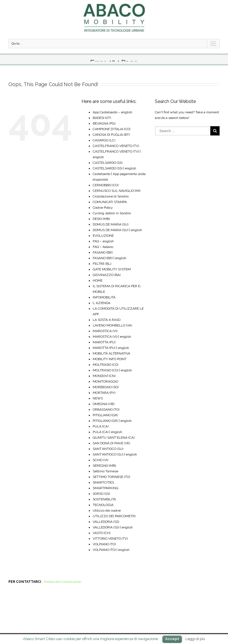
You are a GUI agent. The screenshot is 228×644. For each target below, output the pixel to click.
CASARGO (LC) (104, 140)
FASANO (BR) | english (110, 258)
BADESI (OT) (102, 118)
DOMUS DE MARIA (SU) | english (117, 230)
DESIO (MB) (101, 219)
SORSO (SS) (101, 494)
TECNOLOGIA (103, 505)
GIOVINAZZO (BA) (107, 275)
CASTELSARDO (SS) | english (114, 168)
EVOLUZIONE (103, 236)
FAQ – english (103, 241)
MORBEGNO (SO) (106, 387)
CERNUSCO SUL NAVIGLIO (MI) (117, 191)
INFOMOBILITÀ (104, 297)
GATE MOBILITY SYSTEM (112, 269)
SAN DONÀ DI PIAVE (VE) (111, 443)
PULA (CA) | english (107, 432)
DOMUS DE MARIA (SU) (110, 224)
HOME (98, 280)
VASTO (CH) (102, 533)
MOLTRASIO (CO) (105, 365)
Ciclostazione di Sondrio (111, 196)
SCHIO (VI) (100, 460)
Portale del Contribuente (62, 582)
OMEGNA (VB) (103, 404)
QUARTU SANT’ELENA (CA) (114, 438)
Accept (172, 639)
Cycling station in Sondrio (112, 213)
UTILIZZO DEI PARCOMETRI (114, 516)
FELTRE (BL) (102, 264)
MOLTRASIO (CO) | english (112, 370)
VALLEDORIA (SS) (106, 522)
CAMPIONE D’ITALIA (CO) (111, 129)
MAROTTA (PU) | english (111, 348)
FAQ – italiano (103, 247)
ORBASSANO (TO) (106, 410)
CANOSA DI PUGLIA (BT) (111, 135)
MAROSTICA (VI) (105, 331)
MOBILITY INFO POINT (110, 359)
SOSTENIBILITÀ (104, 499)
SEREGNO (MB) (104, 466)
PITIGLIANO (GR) (105, 415)
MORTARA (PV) (104, 393)
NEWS (98, 398)
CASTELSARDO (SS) (108, 163)
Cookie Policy (103, 208)
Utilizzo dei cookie (107, 510)
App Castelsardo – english (112, 112)
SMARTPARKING (106, 488)
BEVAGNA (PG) (104, 123)
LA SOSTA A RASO (107, 320)
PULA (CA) (101, 426)
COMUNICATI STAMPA (110, 202)
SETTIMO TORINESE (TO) (111, 477)
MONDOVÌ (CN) (104, 376)
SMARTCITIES (103, 482)
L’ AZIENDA (102, 303)
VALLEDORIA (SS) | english (113, 527)
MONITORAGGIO (105, 381)
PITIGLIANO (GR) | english (112, 421)
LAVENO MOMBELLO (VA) (112, 325)
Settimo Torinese (105, 471)
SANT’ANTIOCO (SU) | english (115, 454)
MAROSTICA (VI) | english (112, 337)
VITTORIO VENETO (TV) (110, 539)
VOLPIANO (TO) (104, 544)
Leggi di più (195, 639)
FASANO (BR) (103, 252)
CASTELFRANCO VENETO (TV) (116, 146)
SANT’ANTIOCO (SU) (108, 449)
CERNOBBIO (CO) (106, 185)
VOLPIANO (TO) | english (111, 550)
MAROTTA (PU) (104, 342)
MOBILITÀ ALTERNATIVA (111, 353)
